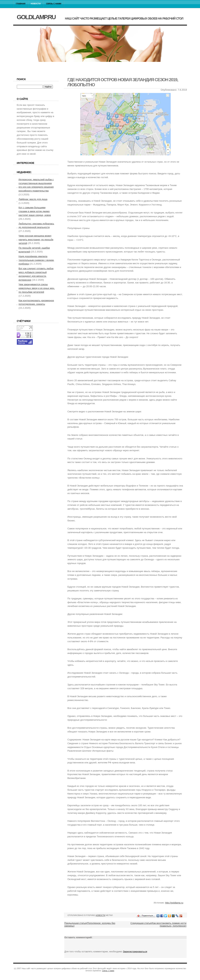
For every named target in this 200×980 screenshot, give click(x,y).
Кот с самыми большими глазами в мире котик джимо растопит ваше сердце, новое (35, 211)
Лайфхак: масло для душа (33, 199)
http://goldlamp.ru (174, 903)
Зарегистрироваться (135, 952)
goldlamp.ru (36, 17)
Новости (36, 4)
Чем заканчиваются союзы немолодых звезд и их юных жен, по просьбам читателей (37, 288)
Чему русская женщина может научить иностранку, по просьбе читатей (36, 240)
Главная (21, 4)
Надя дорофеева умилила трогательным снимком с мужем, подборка (37, 260)
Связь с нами (54, 4)
